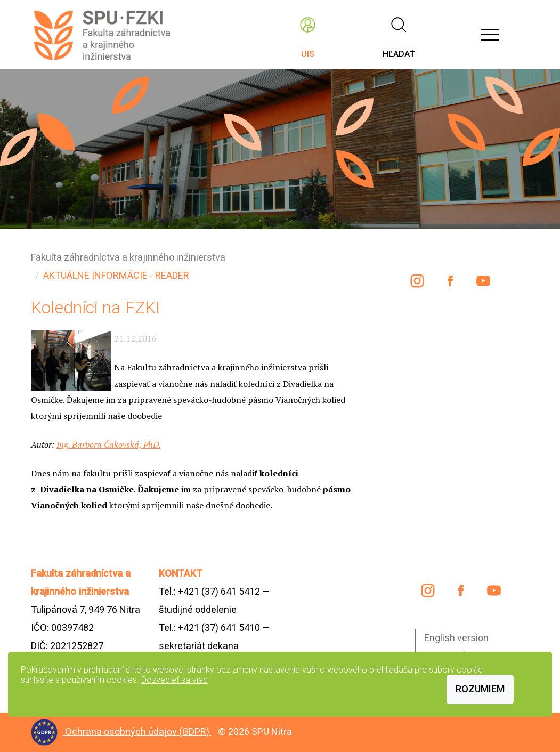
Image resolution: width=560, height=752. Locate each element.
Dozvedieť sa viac (175, 680)
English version (456, 638)
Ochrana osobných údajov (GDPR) (138, 731)
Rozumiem (480, 689)
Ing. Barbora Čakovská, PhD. (109, 444)
